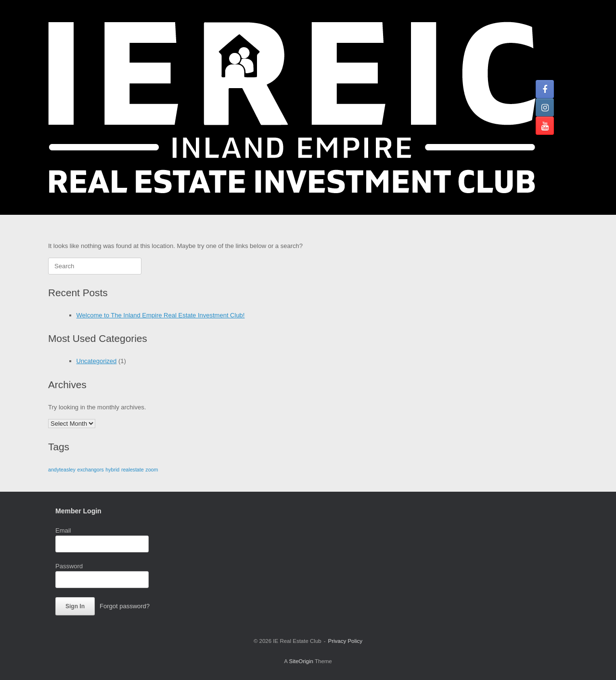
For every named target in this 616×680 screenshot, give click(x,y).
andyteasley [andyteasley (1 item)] (62, 470)
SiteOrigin (301, 661)
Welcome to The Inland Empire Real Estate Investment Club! (161, 315)
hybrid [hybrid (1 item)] (112, 470)
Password (69, 566)
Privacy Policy (346, 641)
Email (63, 530)
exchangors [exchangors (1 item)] (91, 470)
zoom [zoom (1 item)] (152, 470)
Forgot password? (125, 606)
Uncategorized (97, 361)
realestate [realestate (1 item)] (133, 470)
